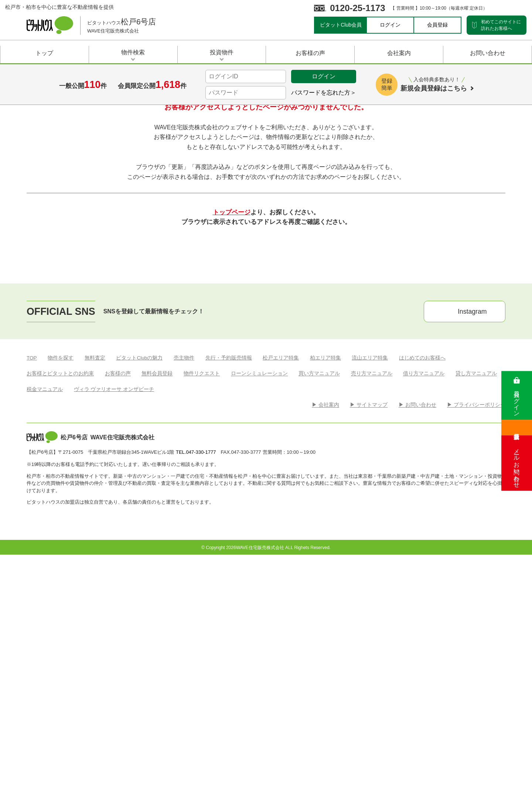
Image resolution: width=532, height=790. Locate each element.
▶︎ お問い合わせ (417, 620)
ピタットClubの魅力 (139, 573)
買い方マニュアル (319, 589)
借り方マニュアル (424, 589)
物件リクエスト (202, 589)
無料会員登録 (157, 589)
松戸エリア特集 (281, 573)
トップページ (232, 370)
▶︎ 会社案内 (325, 620)
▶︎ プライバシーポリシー (476, 620)
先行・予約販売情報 (229, 573)
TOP (32, 573)
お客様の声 (118, 589)
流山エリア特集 (370, 573)
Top (31, 186)
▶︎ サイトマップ (369, 620)
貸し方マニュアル (476, 589)
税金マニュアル (45, 605)
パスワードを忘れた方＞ (324, 93)
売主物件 (184, 573)
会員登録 (437, 25)
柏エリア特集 (325, 573)
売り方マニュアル (372, 589)
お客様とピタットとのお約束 (60, 589)
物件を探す (61, 573)
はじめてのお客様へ (422, 573)
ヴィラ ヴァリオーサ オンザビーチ (114, 605)
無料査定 (95, 573)
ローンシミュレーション (259, 589)
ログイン (390, 25)
